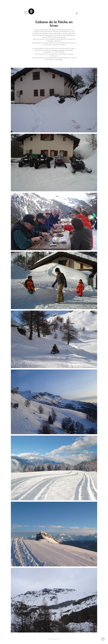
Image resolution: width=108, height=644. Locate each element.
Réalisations (28, 12)
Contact (26, 14)
